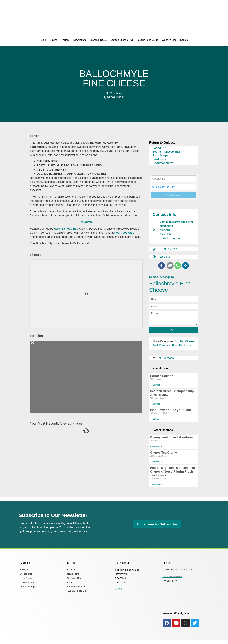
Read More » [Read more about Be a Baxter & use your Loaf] (156, 419)
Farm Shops (160, 155)
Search (174, 195)
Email (118, 589)
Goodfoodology (163, 163)
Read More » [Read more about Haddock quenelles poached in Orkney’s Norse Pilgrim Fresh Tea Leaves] (156, 484)
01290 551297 (168, 249)
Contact (184, 40)
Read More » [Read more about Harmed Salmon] (156, 385)
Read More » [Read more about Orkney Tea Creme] (156, 462)
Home (43, 40)
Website (165, 257)
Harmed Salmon (162, 376)
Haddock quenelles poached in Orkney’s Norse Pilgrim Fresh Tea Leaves (172, 471)
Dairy (162, 345)
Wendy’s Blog (169, 40)
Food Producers (182, 345)
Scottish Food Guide (147, 40)
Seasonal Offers (98, 40)
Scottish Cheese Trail (122, 40)
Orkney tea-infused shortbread (172, 437)
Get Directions (165, 358)
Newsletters (80, 40)
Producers (159, 159)
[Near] (174, 187)
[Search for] (174, 179)
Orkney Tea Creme (163, 453)
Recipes (65, 40)
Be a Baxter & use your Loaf (170, 410)
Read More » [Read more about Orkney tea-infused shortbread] (156, 447)
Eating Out (159, 148)
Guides (53, 40)
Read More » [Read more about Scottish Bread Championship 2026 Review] (156, 404)
